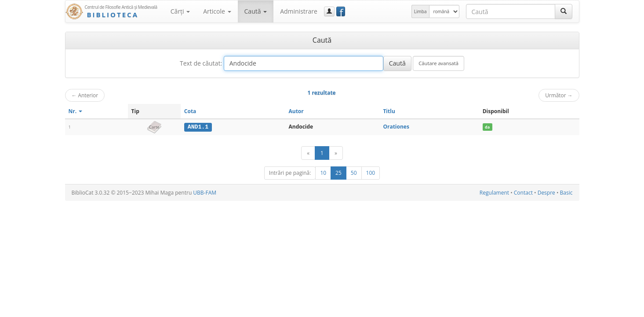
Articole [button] (217, 11)
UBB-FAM (205, 193)
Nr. (76, 111)
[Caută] (564, 11)
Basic (566, 193)
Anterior (85, 95)
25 (338, 173)
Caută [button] (256, 11)
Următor (559, 95)
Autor (296, 111)
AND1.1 (198, 127)
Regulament (494, 193)
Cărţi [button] (180, 11)
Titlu (389, 111)
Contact (523, 193)
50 (354, 173)
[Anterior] (308, 153)
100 (371, 173)
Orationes (396, 127)
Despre (546, 193)
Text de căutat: (201, 63)
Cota (190, 111)
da (487, 127)
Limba (420, 11)
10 (323, 173)
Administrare (299, 11)
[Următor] (336, 153)
